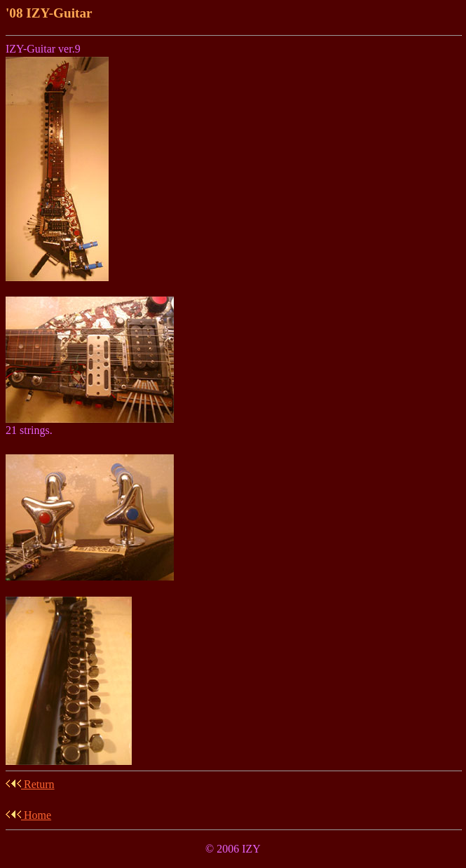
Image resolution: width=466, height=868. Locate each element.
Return (30, 784)
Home (28, 815)
